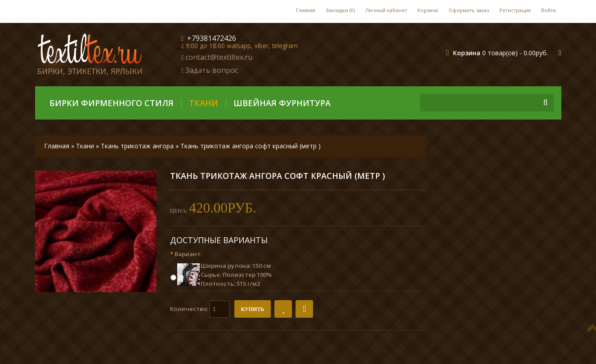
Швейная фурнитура (282, 103)
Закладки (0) (340, 10)
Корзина (428, 10)
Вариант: (186, 254)
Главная (306, 10)
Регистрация (515, 10)
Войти (549, 10)
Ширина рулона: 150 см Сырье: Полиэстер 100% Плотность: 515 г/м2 (236, 275)
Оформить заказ (469, 10)
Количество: (200, 309)
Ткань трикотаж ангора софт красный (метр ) (251, 146)
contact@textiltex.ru (219, 57)
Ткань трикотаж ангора (138, 146)
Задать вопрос (212, 70)
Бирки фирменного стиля (112, 103)
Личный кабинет (386, 10)
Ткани (204, 103)
